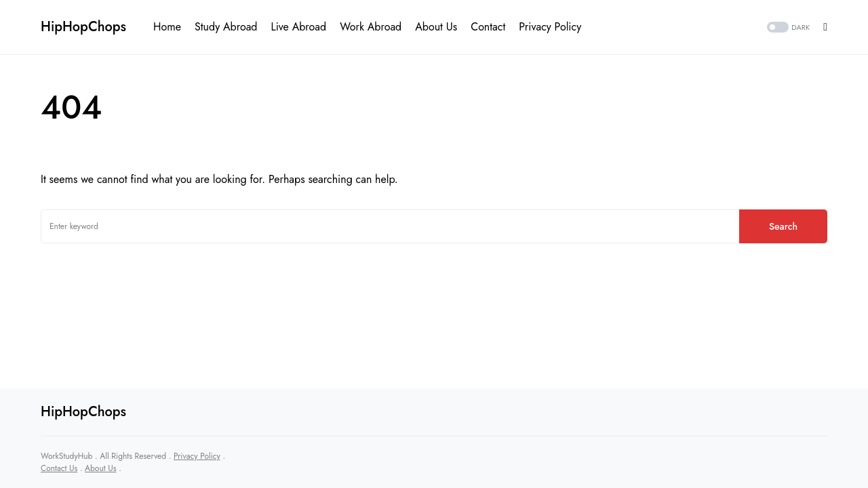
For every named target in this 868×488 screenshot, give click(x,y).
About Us (100, 468)
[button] (787, 27)
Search (783, 226)
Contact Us (59, 468)
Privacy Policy (197, 456)
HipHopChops (83, 27)
